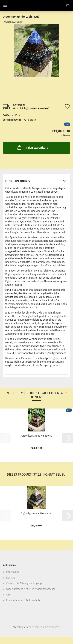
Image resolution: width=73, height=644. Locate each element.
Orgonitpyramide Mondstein (36, 513)
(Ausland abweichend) (39, 108)
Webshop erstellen (24, 627)
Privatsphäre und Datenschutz (23, 600)
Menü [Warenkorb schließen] (5, 5)
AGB (8, 595)
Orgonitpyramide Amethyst (36, 436)
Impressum (12, 572)
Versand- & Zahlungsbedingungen (25, 583)
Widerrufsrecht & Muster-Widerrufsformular (31, 589)
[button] (68, 438)
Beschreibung (18, 181)
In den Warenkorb (33, 147)
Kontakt (11, 578)
